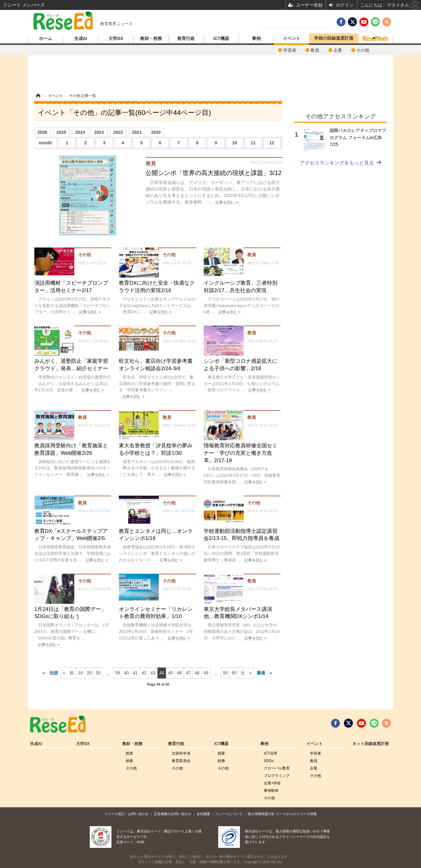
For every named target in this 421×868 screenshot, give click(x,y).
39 (118, 673)
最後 (261, 673)
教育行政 (186, 38)
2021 (137, 132)
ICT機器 (221, 38)
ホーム (46, 38)
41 (135, 673)
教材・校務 (151, 38)
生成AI (81, 38)
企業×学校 (272, 783)
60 (234, 673)
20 (89, 673)
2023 (99, 132)
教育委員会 (181, 761)
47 (188, 673)
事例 (256, 38)
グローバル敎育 (277, 768)
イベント (292, 38)
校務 (129, 761)
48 (197, 673)
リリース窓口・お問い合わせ (126, 814)
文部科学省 (181, 753)
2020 (156, 132)
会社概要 (203, 814)
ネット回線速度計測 (370, 744)
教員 (315, 50)
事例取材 (271, 791)
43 (153, 673)
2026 (42, 132)
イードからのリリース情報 (296, 814)
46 (180, 673)
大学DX (116, 38)
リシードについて (229, 814)
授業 (129, 753)
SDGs (269, 761)
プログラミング (277, 776)
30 (98, 673)
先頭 (54, 673)
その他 (363, 50)
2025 (61, 132)
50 (225, 673)
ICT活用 (270, 753)
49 (206, 673)
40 (126, 673)
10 (235, 143)
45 (171, 673)
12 (272, 143)
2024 (80, 132)
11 (253, 143)
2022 (118, 132)
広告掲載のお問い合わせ (173, 814)
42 (144, 673)
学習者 (290, 50)
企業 (338, 50)
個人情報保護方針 (261, 814)
